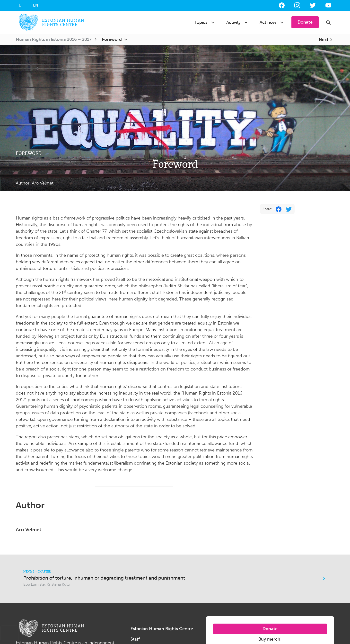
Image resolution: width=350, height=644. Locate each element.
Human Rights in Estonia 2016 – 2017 (54, 39)
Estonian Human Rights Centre (162, 629)
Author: (35, 183)
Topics (201, 22)
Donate (270, 629)
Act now (268, 22)
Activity (233, 22)
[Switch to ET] (21, 5)
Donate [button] (305, 22)
